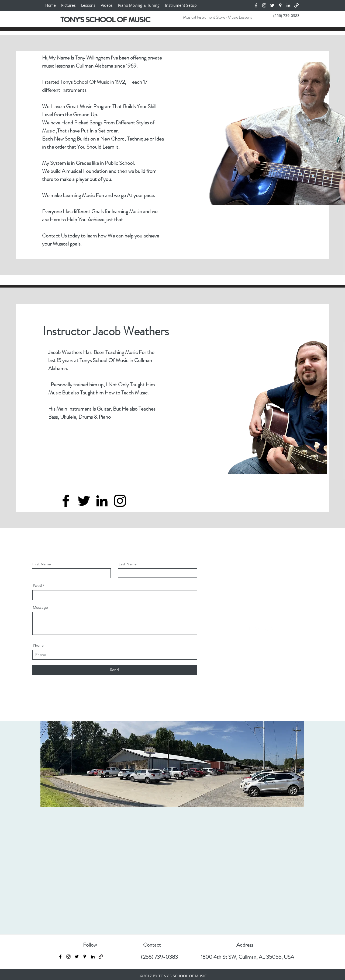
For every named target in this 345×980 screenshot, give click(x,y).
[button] (107, 5)
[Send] (115, 670)
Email (37, 586)
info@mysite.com (263, 617)
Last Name (128, 564)
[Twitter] (272, 5)
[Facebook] (256, 5)
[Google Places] (280, 5)
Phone (38, 645)
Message (40, 607)
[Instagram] (264, 5)
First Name (42, 564)
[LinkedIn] (288, 5)
